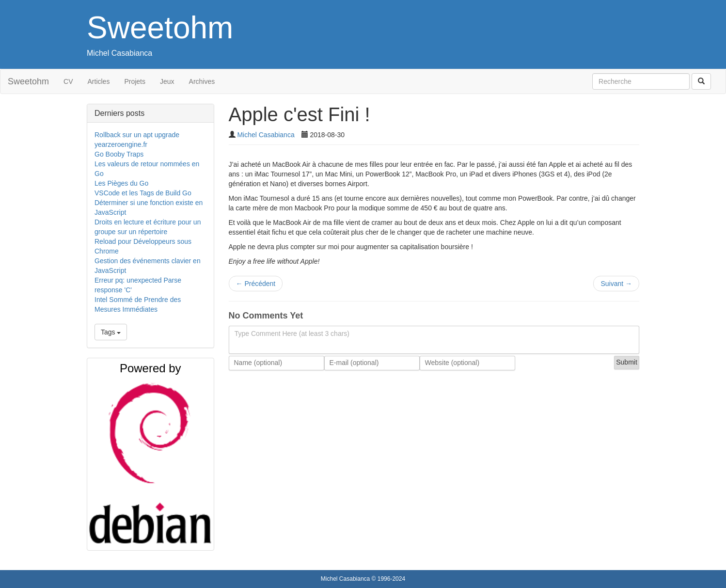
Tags (111, 332)
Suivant (616, 284)
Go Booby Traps (119, 154)
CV (68, 81)
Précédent (256, 284)
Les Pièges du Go (121, 183)
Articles (99, 81)
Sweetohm (160, 28)
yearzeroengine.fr (121, 144)
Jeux (167, 81)
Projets (135, 81)
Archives (202, 81)
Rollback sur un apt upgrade (137, 135)
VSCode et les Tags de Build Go (143, 193)
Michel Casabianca (119, 53)
